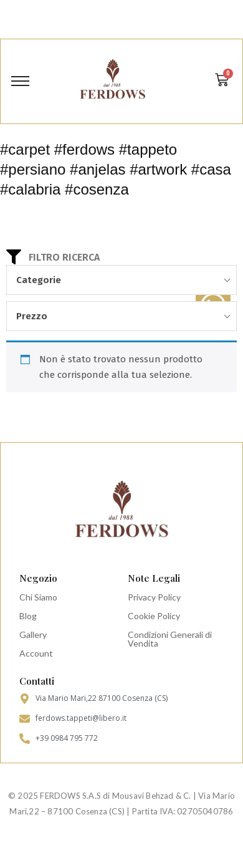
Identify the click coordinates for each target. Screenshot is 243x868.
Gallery (33, 634)
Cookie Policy (154, 616)
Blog (28, 616)
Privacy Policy (154, 597)
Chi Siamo (38, 597)
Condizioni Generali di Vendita (170, 639)
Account (36, 653)
